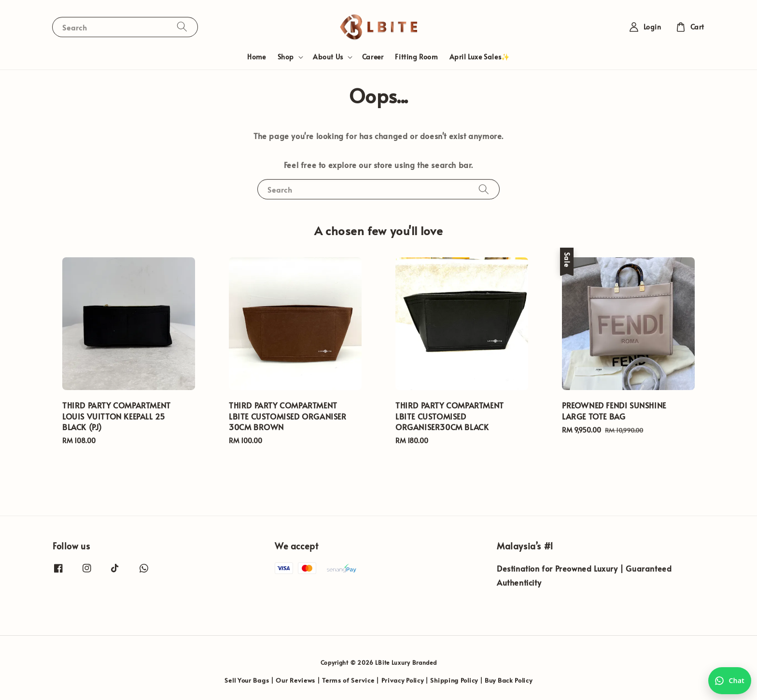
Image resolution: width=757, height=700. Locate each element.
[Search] (182, 27)
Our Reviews (295, 680)
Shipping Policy (454, 680)
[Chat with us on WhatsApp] (730, 681)
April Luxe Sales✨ (480, 57)
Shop (286, 57)
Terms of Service (348, 680)
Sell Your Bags (247, 680)
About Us (328, 57)
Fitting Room (416, 57)
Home (256, 57)
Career (373, 57)
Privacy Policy (403, 680)
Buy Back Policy (509, 680)
